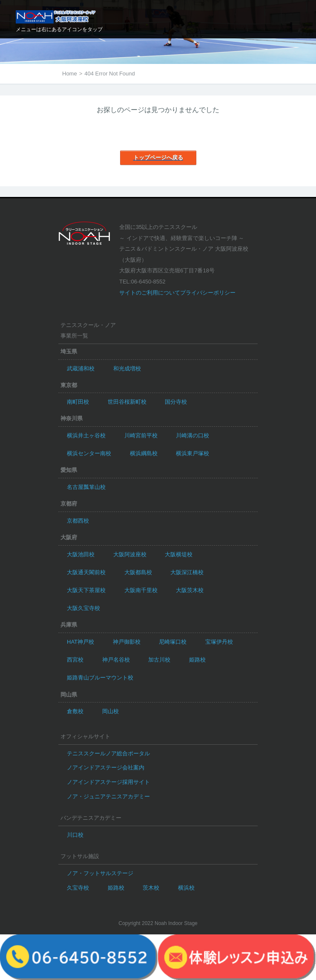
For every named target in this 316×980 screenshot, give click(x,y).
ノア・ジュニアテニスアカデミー (108, 796)
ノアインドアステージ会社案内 (106, 768)
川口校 (75, 835)
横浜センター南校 (89, 453)
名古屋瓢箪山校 (86, 487)
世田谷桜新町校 (127, 402)
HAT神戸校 (80, 642)
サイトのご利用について (150, 293)
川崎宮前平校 (141, 435)
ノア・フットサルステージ (100, 873)
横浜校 (186, 888)
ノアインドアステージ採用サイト (108, 782)
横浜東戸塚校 (192, 453)
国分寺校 (176, 402)
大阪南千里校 (141, 590)
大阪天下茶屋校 (86, 590)
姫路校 (197, 660)
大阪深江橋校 (187, 572)
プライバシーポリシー (208, 293)
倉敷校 (75, 711)
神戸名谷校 (116, 660)
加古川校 (159, 660)
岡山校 (111, 711)
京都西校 (78, 521)
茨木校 (151, 888)
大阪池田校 (81, 554)
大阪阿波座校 (130, 554)
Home (70, 74)
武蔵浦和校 (81, 369)
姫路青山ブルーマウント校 (100, 678)
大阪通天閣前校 (86, 572)
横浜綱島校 (144, 453)
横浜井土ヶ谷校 (86, 435)
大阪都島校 (138, 572)
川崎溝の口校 (192, 435)
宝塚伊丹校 (219, 642)
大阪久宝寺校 (83, 608)
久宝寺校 (78, 888)
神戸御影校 (127, 642)
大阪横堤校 (179, 554)
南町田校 (78, 402)
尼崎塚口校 (173, 642)
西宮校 (75, 660)
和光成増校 (127, 369)
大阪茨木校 (190, 590)
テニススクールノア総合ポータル (108, 753)
